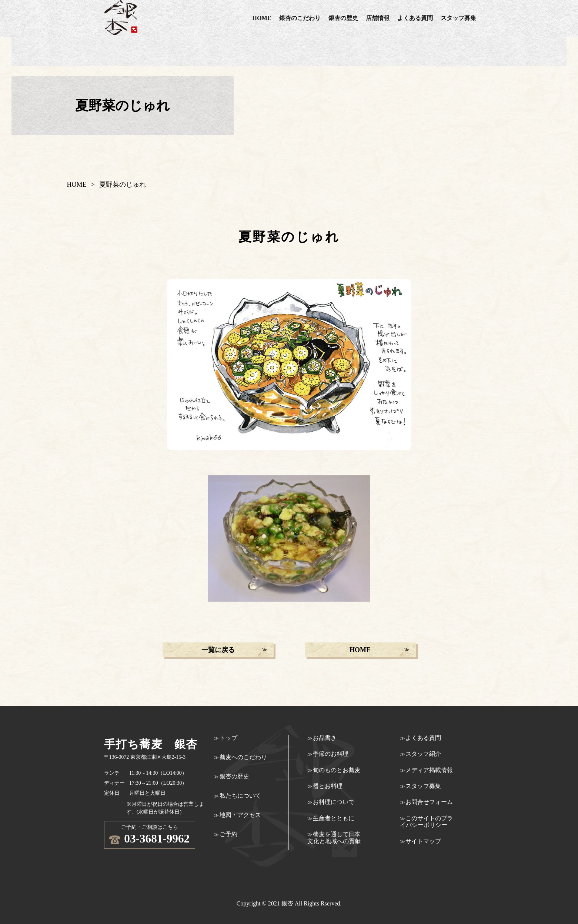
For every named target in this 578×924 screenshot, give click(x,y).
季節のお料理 (331, 754)
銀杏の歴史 (343, 18)
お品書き (325, 738)
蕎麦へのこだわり (243, 757)
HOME (262, 18)
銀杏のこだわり (300, 18)
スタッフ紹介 (423, 754)
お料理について (334, 802)
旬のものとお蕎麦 (337, 770)
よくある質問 (415, 18)
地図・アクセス (240, 815)
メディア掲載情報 (429, 770)
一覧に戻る (218, 650)
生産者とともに (334, 818)
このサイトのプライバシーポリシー (427, 822)
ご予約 (228, 834)
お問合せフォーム (429, 802)
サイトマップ (423, 841)
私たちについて (240, 796)
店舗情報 (378, 18)
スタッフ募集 (458, 18)
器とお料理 (328, 786)
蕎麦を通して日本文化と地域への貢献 (334, 837)
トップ (228, 738)
